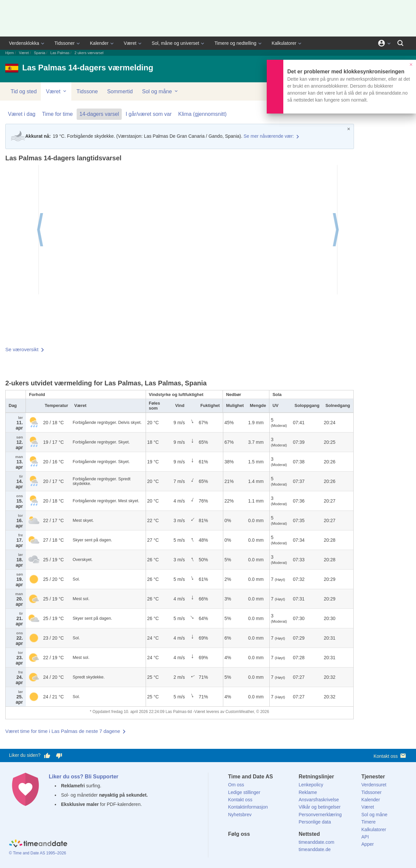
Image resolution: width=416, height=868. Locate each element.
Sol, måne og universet (175, 43)
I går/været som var (149, 114)
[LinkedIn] (255, 846)
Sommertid (120, 91)
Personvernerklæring (320, 815)
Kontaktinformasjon (248, 807)
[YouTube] (278, 846)
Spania (39, 53)
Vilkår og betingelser (320, 807)
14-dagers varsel (99, 114)
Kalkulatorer (284, 43)
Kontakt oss (390, 756)
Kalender (99, 43)
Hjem (10, 53)
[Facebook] (233, 846)
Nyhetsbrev (240, 815)
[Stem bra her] (47, 755)
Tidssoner (65, 43)
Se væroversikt (22, 349)
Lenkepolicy (311, 785)
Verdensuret (374, 785)
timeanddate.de (315, 849)
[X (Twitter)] (244, 846)
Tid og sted (24, 91)
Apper (367, 844)
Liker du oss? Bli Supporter (84, 777)
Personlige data (315, 822)
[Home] (38, 844)
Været (130, 43)
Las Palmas (60, 53)
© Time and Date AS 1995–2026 (37, 853)
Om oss (236, 785)
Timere (368, 822)
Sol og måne (160, 91)
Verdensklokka (24, 43)
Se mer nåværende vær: (269, 136)
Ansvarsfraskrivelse (319, 800)
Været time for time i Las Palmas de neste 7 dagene (63, 731)
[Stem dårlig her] (59, 755)
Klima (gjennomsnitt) (202, 114)
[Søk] (400, 43)
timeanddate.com (316, 842)
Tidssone (87, 91)
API (365, 837)
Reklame (308, 792)
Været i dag (22, 114)
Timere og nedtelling (235, 43)
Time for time (58, 114)
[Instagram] (267, 846)
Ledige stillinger (244, 792)
